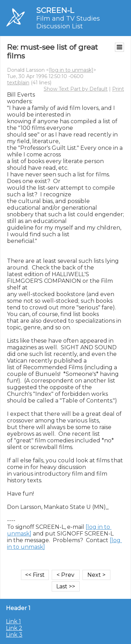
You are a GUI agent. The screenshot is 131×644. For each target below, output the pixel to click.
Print (118, 89)
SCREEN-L (55, 10)
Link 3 (14, 635)
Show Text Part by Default (76, 89)
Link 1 (13, 621)
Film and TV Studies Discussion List (68, 22)
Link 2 (14, 628)
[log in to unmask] (71, 70)
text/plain (18, 83)
